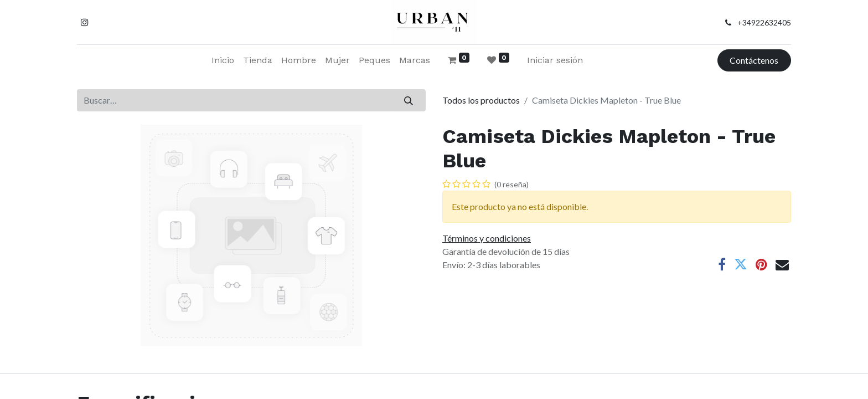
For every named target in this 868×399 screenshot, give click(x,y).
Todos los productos (481, 100)
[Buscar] (409, 100)
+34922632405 (764, 22)
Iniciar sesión (555, 60)
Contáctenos (754, 60)
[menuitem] (223, 60)
